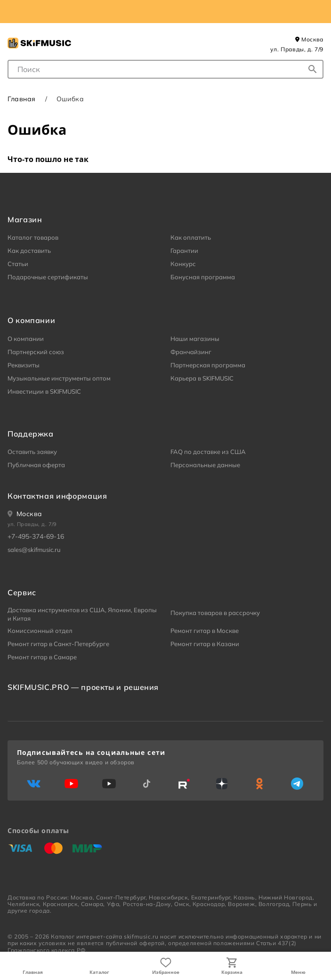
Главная (33, 972)
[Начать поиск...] (313, 69)
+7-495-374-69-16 (36, 536)
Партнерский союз (36, 352)
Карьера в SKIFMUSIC (202, 378)
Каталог (99, 972)
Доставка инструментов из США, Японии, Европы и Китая (82, 614)
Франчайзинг (191, 352)
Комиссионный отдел (40, 631)
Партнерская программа (208, 365)
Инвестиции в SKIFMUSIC (44, 391)
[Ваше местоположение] (25, 514)
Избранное (166, 972)
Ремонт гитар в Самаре (42, 657)
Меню (298, 972)
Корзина (232, 972)
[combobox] (165, 69)
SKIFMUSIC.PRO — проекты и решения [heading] (83, 687)
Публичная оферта (36, 465)
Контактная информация (57, 496)
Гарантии (184, 251)
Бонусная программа (203, 277)
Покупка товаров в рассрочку (215, 613)
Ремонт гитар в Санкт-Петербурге (58, 644)
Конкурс (183, 264)
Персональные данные (205, 465)
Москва (309, 39)
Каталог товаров (33, 237)
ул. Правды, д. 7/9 (297, 49)
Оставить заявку (32, 452)
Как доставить (29, 251)
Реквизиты (24, 365)
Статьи (18, 264)
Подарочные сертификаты (48, 277)
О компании (26, 339)
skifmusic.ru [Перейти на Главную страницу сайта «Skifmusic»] (141, 936)
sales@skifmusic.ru (34, 550)
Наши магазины (195, 339)
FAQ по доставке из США (208, 452)
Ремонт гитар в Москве (205, 631)
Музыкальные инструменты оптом (59, 378)
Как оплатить (191, 237)
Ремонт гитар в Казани (205, 644)
